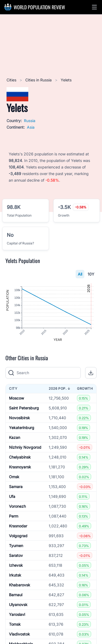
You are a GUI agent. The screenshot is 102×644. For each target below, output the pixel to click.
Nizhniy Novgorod (25, 447)
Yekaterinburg (22, 428)
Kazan (15, 437)
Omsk (14, 477)
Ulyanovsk (18, 605)
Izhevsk (16, 565)
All (80, 274)
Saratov (16, 555)
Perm (14, 516)
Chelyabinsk (20, 457)
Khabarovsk (20, 585)
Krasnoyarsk (20, 467)
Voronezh (17, 506)
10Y (91, 274)
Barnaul (16, 595)
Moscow (16, 398)
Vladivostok (19, 634)
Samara (16, 487)
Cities (12, 80)
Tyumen (16, 546)
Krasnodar (18, 526)
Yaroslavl (17, 614)
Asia (31, 127)
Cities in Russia (39, 80)
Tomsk (15, 624)
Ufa (12, 496)
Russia (30, 121)
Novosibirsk (19, 418)
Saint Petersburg (24, 408)
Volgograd (18, 536)
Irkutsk (15, 575)
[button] (94, 7)
